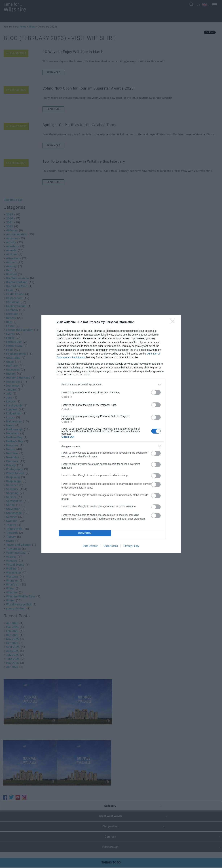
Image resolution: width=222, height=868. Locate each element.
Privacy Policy (131, 546)
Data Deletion (91, 546)
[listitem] (111, 384)
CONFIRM (85, 533)
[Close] (174, 322)
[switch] (156, 392)
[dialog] (111, 434)
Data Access (111, 546)
